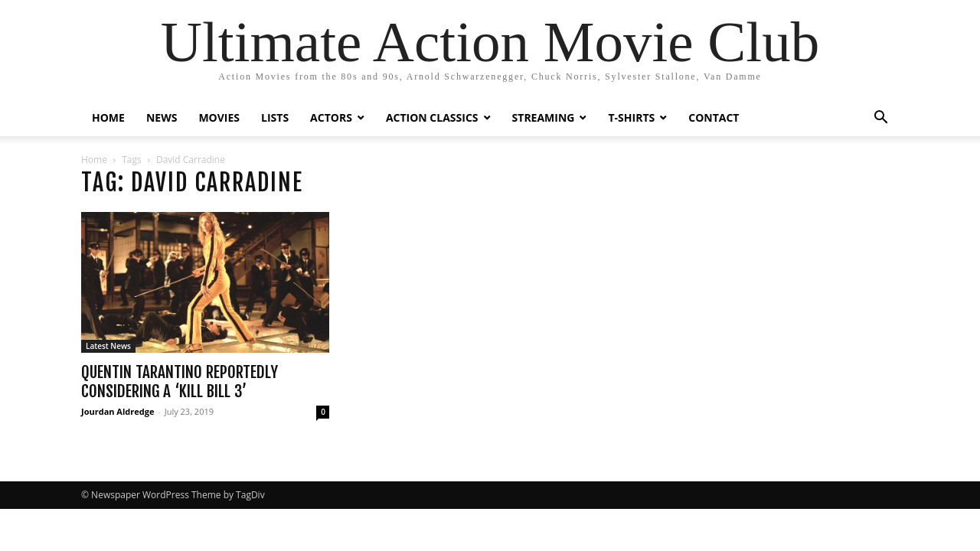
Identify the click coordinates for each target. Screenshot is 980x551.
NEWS (162, 117)
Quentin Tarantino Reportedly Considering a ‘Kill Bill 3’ (180, 381)
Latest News (108, 346)
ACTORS (331, 117)
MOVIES (219, 117)
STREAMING (544, 117)
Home (94, 160)
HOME (108, 117)
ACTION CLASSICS (432, 117)
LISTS (275, 117)
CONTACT (714, 117)
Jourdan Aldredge (118, 411)
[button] (880, 119)
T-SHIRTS (631, 117)
